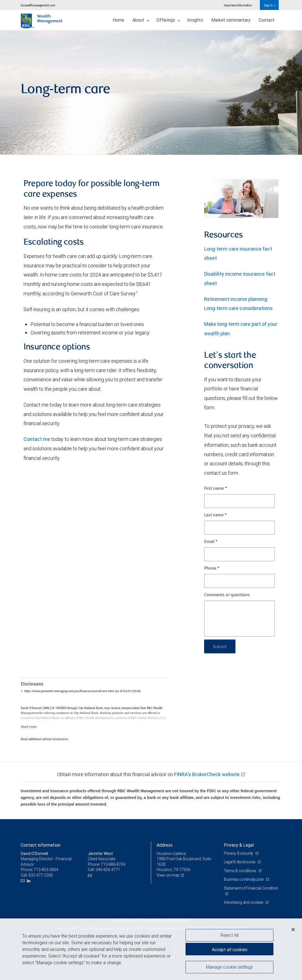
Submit (220, 646)
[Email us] (23, 881)
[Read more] (29, 727)
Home (118, 20)
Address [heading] (165, 845)
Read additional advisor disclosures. (45, 739)
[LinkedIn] (29, 881)
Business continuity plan (244, 879)
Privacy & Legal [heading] (239, 845)
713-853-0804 (46, 870)
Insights (195, 20)
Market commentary (231, 20)
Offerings (168, 20)
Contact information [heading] (41, 845)
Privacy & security (239, 853)
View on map (168, 875)
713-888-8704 (113, 864)
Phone (212, 568)
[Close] (293, 930)
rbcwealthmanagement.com (38, 5)
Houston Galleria (171, 854)
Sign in (270, 5)
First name (216, 489)
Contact (267, 20)
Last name (215, 515)
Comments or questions (227, 595)
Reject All (229, 935)
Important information (238, 5)
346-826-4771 (108, 870)
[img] (151, 93)
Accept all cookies (230, 949)
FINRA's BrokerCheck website (207, 774)
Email (211, 542)
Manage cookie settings (229, 967)
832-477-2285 (41, 875)
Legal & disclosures (240, 862)
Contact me (37, 439)
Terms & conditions (240, 871)
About (141, 20)
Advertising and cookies (244, 902)
